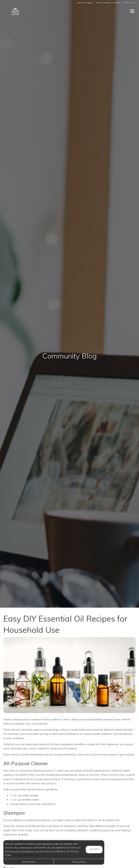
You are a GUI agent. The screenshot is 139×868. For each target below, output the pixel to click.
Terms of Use (28, 862)
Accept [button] (94, 849)
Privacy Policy (79, 862)
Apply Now (130, 3)
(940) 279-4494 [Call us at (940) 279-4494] (85, 3)
